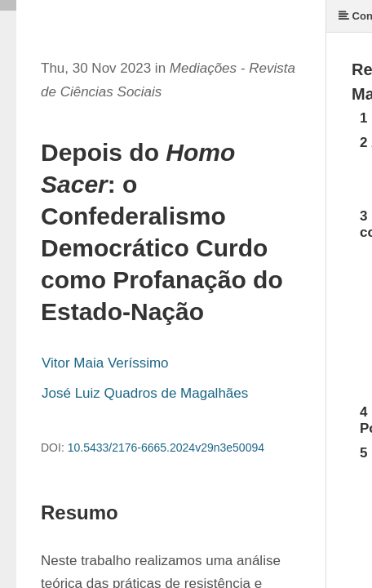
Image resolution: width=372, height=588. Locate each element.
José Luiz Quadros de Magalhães (145, 393)
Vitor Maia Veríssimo (105, 363)
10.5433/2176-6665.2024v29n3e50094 (166, 448)
